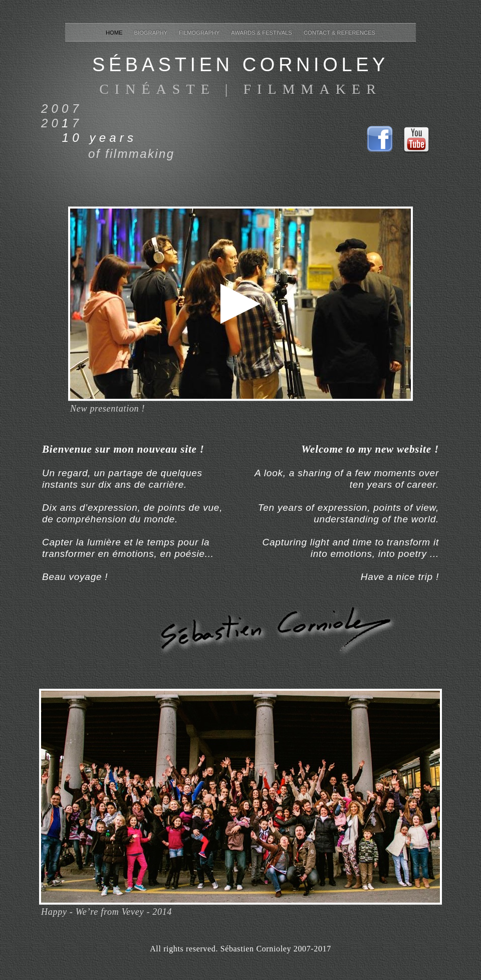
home (115, 33)
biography (152, 33)
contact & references (339, 33)
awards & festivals (262, 33)
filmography (200, 33)
